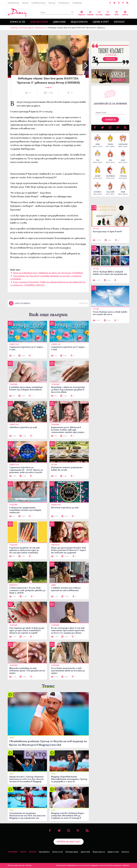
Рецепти (82, 13)
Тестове (99, 13)
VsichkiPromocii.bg (38, 3)
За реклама (13, 852)
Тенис (48, 686)
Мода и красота (79, 22)
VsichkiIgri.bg (77, 3)
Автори (23, 852)
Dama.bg (25, 3)
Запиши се (110, 120)
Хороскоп (119, 22)
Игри (116, 13)
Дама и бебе (59, 22)
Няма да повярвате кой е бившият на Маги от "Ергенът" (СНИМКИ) (48, 273)
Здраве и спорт (101, 22)
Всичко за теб (18, 22)
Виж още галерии (48, 314)
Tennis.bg (52, 3)
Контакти (33, 852)
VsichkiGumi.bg (64, 3)
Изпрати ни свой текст (69, 842)
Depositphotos (44, 852)
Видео (108, 13)
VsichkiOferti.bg (13, 3)
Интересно (41, 28)
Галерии (90, 13)
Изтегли (110, 59)
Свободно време (39, 22)
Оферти (125, 13)
